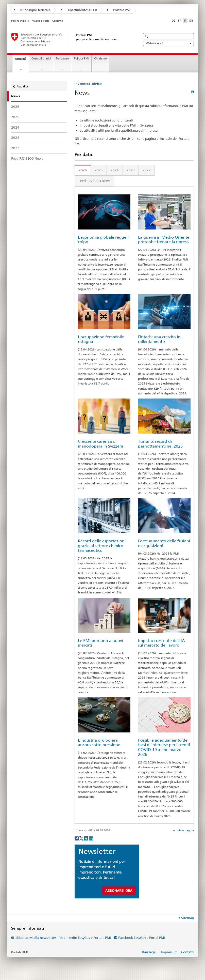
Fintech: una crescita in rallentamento (159, 339)
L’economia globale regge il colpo (104, 240)
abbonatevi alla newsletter (36, 938)
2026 (15, 106)
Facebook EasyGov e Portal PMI (142, 938)
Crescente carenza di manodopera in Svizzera (101, 444)
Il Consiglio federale (32, 10)
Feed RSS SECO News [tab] (94, 181)
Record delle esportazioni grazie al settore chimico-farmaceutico (102, 546)
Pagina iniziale (20, 21)
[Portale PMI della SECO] (71, 39)
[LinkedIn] (91, 838)
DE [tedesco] (174, 21)
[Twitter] (82, 838)
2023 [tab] (131, 170)
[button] (147, 36)
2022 (15, 148)
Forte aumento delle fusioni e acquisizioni (164, 543)
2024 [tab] (115, 170)
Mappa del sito (41, 21)
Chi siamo (100, 59)
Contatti (187, 952)
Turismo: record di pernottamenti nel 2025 (160, 444)
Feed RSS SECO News (27, 158)
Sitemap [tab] (187, 918)
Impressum (169, 952)
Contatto (58, 21)
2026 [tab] (83, 170)
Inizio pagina (185, 830)
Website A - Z (168, 43)
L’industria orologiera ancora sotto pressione (99, 743)
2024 (15, 127)
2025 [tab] (99, 170)
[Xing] (87, 838)
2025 (15, 117)
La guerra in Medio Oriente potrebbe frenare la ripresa (164, 240)
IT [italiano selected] (185, 21)
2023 (15, 137)
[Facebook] (77, 838)
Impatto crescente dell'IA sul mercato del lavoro (161, 643)
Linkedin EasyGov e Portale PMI (87, 938)
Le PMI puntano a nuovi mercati (100, 643)
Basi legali (150, 952)
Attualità (22, 60)
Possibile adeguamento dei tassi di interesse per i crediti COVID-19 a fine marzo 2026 (164, 747)
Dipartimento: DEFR (79, 10)
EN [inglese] (191, 21)
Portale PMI (119, 10)
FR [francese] (180, 21)
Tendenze (62, 59)
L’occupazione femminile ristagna (101, 339)
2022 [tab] (147, 170)
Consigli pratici (41, 59)
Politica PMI (81, 59)
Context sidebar (90, 84)
